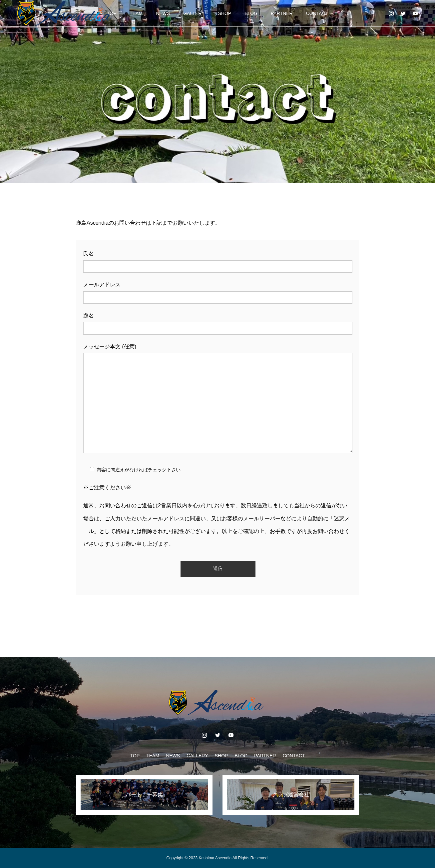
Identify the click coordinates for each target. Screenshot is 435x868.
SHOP (224, 13)
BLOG (251, 13)
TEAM (136, 13)
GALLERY (194, 13)
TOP (135, 756)
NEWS (163, 13)
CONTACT (317, 13)
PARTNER (282, 13)
